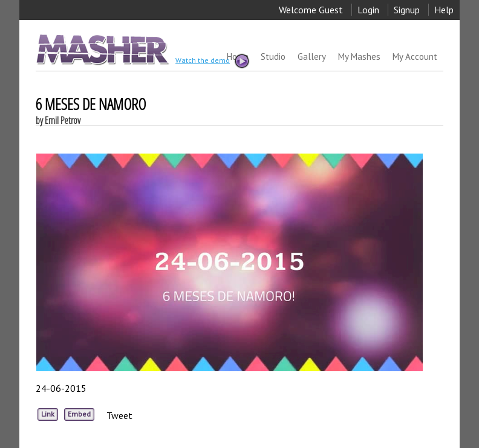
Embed (79, 414)
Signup (407, 10)
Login (368, 10)
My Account (415, 57)
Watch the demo (212, 61)
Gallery (312, 57)
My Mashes (359, 57)
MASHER (101, 49)
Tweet (119, 415)
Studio (273, 57)
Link (48, 414)
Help (444, 10)
